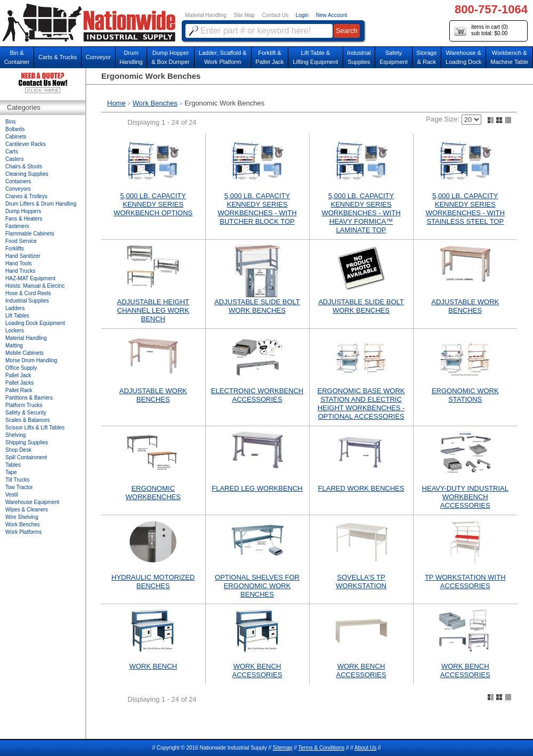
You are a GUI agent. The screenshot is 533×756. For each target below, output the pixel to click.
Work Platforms (23, 532)
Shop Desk (18, 450)
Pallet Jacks (19, 383)
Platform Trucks (24, 405)
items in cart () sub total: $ (481, 31)
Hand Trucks (20, 271)
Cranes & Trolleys (26, 196)
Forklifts (15, 249)
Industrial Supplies (27, 301)
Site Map (244, 15)
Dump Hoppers (23, 211)
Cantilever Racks (26, 144)
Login (302, 15)
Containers (18, 181)
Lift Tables (17, 316)
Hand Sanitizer (23, 256)
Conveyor (98, 57)
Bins (10, 122)
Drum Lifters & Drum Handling (41, 204)
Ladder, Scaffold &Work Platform (223, 57)
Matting (14, 346)
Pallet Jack (18, 375)
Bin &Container (17, 57)
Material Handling (206, 15)
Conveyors (18, 189)
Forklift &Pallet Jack (269, 57)
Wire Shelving (22, 517)
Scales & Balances (27, 420)
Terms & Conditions (321, 748)
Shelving (15, 435)
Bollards (15, 129)
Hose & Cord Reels (28, 293)
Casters (14, 159)
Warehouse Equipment (32, 502)
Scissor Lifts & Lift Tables (35, 428)
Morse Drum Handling (31, 360)
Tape (11, 472)
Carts (12, 152)
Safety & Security (26, 413)
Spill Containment (26, 457)
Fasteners (17, 226)
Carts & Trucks (58, 57)
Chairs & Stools (24, 166)
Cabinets (16, 137)
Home (116, 103)
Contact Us (275, 15)
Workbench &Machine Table (509, 57)
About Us (365, 748)
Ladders (15, 308)
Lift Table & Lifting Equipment (315, 57)
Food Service (21, 241)
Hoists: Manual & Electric (35, 286)
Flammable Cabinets (30, 234)
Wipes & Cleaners (27, 510)
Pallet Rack (19, 390)
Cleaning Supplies (27, 174)
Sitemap (283, 748)
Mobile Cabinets (25, 353)
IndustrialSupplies (359, 57)
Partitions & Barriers (29, 398)
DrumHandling (131, 57)
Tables (13, 465)
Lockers (15, 331)
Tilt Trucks (17, 480)
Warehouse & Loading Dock (463, 57)
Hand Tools (19, 263)
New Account (332, 15)
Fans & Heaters (24, 219)
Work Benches (155, 103)
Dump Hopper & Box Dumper (171, 57)
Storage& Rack (427, 57)
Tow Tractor (19, 487)
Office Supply (21, 368)
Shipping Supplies (27, 442)
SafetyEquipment (394, 57)
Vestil (12, 495)
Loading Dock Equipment (35, 323)
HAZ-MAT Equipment (30, 278)
